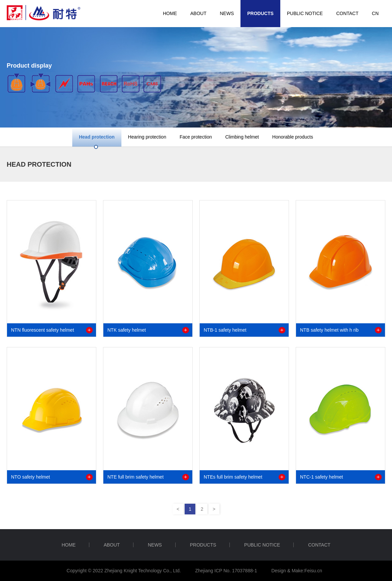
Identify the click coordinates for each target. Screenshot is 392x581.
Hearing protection (147, 137)
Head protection (97, 137)
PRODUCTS (260, 13)
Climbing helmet (242, 137)
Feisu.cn (313, 571)
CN (375, 13)
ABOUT (198, 13)
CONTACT (347, 13)
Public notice (305, 13)
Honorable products (293, 137)
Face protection (196, 137)
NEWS (227, 13)
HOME (170, 13)
